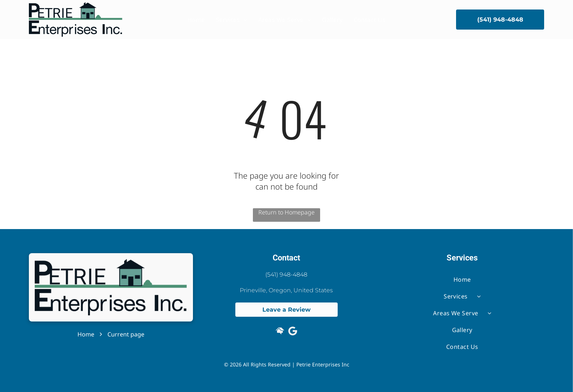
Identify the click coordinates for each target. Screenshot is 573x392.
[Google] (293, 332)
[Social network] (280, 332)
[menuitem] (196, 20)
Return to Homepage (286, 212)
